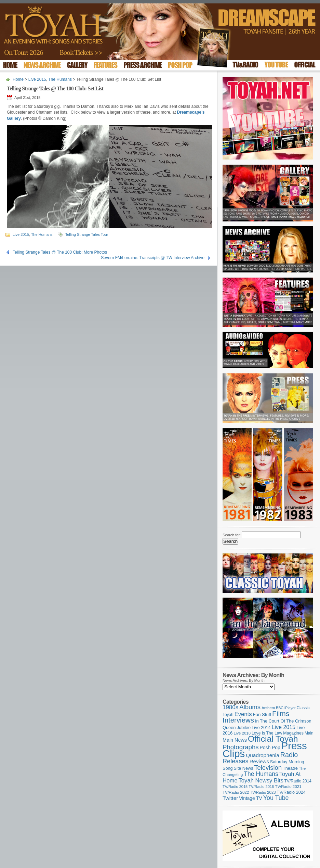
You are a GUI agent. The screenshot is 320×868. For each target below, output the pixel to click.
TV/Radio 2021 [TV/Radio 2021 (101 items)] (288, 787)
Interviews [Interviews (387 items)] (238, 720)
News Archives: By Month (244, 680)
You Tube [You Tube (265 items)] (276, 798)
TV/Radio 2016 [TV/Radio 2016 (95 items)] (261, 787)
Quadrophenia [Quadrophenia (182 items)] (263, 755)
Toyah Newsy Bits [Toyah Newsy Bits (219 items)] (261, 781)
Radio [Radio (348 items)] (289, 755)
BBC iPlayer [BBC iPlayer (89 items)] (286, 708)
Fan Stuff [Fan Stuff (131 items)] (262, 714)
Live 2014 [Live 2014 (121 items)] (261, 727)
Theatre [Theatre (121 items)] (290, 768)
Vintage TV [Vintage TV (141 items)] (250, 798)
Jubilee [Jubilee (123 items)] (244, 727)
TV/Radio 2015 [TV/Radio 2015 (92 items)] (235, 787)
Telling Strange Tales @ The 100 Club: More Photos (60, 252)
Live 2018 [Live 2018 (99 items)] (242, 733)
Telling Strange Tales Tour (87, 234)
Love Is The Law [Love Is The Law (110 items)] (267, 733)
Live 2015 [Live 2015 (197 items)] (284, 727)
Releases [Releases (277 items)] (236, 761)
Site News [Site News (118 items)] (244, 768)
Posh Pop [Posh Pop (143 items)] (270, 748)
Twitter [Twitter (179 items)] (230, 798)
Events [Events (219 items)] (243, 714)
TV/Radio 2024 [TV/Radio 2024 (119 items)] (291, 792)
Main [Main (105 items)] (309, 733)
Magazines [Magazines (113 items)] (293, 733)
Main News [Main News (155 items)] (235, 740)
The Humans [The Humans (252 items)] (261, 774)
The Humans (60, 79)
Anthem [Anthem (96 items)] (268, 708)
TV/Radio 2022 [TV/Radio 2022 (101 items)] (236, 792)
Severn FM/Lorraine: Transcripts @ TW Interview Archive (153, 258)
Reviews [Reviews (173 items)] (259, 761)
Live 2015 (37, 79)
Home (18, 79)
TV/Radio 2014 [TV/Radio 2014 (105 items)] (298, 781)
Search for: (232, 535)
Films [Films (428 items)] (281, 713)
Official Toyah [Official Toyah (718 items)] (273, 739)
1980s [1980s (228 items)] (230, 707)
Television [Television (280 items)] (268, 768)
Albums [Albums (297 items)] (250, 707)
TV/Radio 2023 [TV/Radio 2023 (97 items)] (263, 792)
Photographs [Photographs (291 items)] (241, 747)
